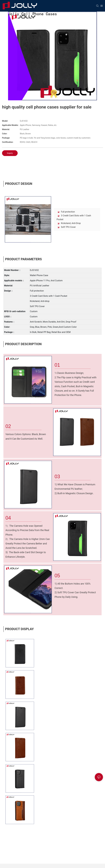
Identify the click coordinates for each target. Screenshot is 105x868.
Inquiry (10, 153)
